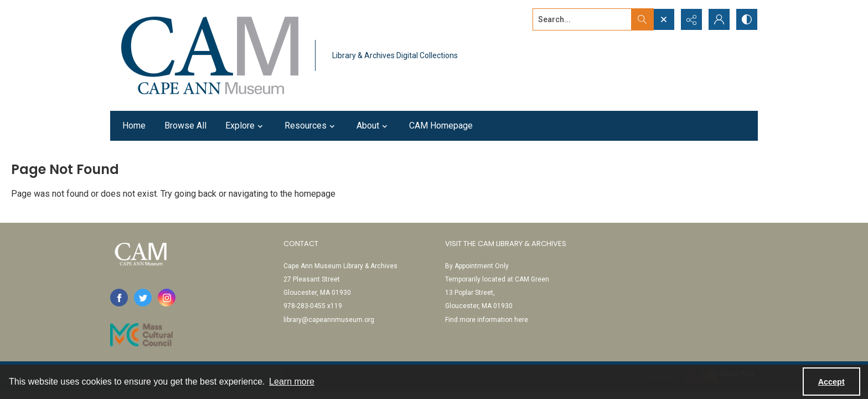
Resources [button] (311, 126)
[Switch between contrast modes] (747, 19)
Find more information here (487, 320)
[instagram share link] (167, 298)
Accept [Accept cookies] (831, 382)
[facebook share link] (119, 298)
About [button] (373, 126)
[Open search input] (664, 19)
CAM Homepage (441, 126)
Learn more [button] (292, 382)
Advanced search (560, 39)
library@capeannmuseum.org (329, 320)
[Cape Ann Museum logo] (210, 55)
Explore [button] (246, 126)
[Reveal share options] (691, 19)
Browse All (185, 126)
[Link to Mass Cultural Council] (141, 335)
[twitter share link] (143, 298)
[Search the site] (582, 19)
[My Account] (719, 19)
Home (134, 126)
